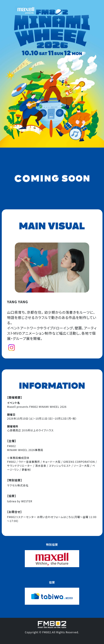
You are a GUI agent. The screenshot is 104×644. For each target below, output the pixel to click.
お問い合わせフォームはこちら (55, 517)
